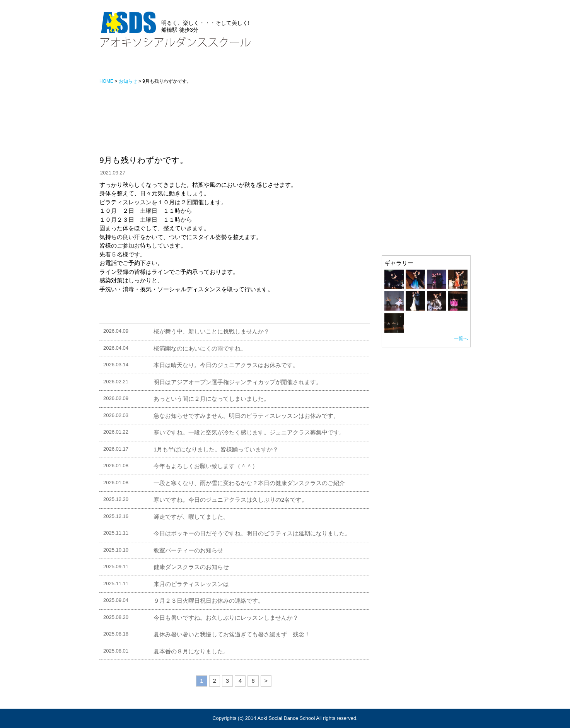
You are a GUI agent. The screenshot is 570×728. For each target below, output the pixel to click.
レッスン (186, 67)
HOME (112, 67)
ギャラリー (305, 67)
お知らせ (148, 67)
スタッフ (225, 67)
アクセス (264, 67)
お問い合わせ (382, 65)
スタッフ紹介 (399, 217)
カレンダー (456, 67)
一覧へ (461, 338)
